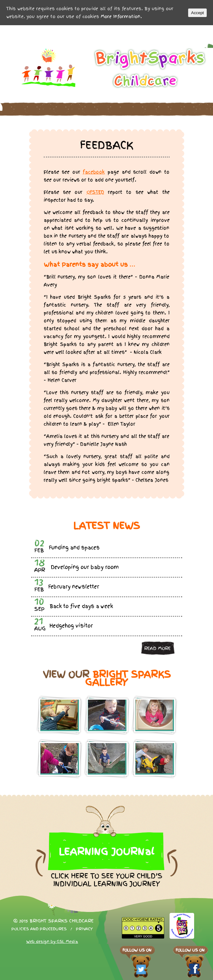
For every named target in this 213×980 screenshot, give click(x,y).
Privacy (84, 929)
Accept (197, 13)
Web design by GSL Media (52, 942)
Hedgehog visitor (71, 626)
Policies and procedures (39, 929)
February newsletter (74, 587)
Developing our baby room (85, 567)
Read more (157, 648)
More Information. (121, 16)
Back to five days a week (81, 606)
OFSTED (95, 192)
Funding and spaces (74, 548)
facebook (94, 172)
